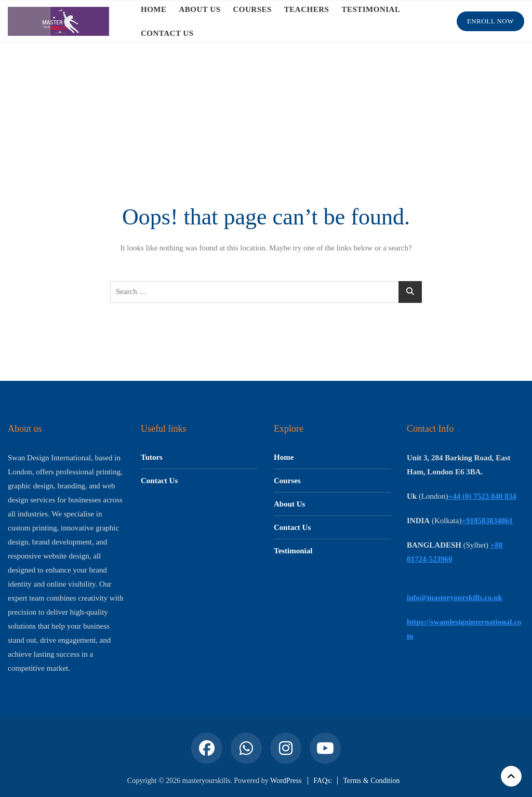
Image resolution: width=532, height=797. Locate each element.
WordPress (286, 781)
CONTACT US (167, 33)
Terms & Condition (371, 781)
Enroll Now (490, 21)
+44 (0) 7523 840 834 (482, 496)
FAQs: (323, 781)
